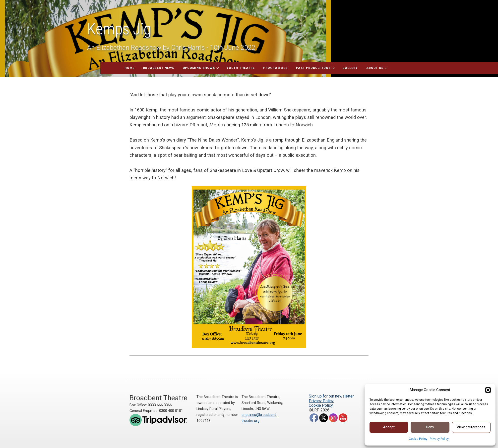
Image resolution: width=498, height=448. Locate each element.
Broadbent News (159, 68)
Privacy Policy (439, 439)
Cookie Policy (418, 439)
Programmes (275, 68)
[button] (488, 390)
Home (129, 68)
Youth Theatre (241, 68)
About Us (375, 68)
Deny (430, 427)
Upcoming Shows (199, 68)
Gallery (350, 68)
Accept (389, 427)
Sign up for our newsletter (331, 396)
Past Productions (313, 68)
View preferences (471, 427)
